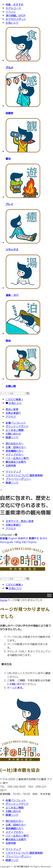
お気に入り (12, 23)
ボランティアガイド (17, 426)
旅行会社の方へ (15, 443)
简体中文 (23, 538)
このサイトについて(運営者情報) (24, 475)
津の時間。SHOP (16, 15)
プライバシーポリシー (18, 479)
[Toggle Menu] (49, 595)
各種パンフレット (16, 423)
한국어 (44, 538)
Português (7, 542)
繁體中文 (34, 538)
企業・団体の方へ (16, 447)
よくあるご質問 (15, 430)
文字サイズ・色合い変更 (20, 521)
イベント (11, 12)
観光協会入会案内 (16, 462)
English (13, 538)
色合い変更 (12, 409)
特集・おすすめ (15, 4)
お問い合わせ (13, 434)
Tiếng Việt (20, 542)
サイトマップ (13, 472)
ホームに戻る (15, 688)
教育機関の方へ (15, 451)
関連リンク (12, 437)
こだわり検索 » (14, 399)
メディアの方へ (15, 454)
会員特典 (11, 465)
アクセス (11, 416)
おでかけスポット (16, 19)
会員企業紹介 (13, 413)
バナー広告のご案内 (17, 458)
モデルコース (13, 8)
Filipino (32, 542)
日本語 (4, 538)
